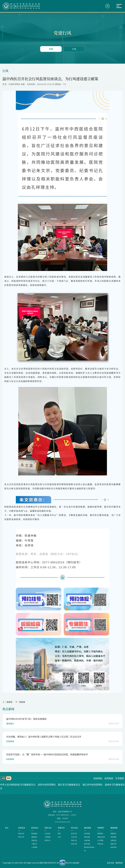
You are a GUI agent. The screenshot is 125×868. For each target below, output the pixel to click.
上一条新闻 (7, 702)
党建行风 (61, 828)
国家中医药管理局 (47, 785)
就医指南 (88, 828)
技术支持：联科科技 (115, 863)
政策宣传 (113, 844)
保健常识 (113, 833)
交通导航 (87, 840)
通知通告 (34, 837)
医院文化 (48, 828)
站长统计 (76, 863)
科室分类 (74, 833)
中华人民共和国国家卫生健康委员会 (18, 785)
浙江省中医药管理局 (93, 785)
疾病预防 (113, 837)
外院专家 (74, 840)
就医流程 (87, 837)
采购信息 (34, 840)
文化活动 (48, 833)
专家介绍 (74, 837)
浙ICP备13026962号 (48, 863)
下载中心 (34, 844)
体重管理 (113, 847)
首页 (7, 828)
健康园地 (114, 828)
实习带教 (100, 840)
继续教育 (100, 833)
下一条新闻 (20, 702)
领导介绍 (21, 837)
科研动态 (100, 844)
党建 (51, 49)
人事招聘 (34, 847)
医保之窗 (74, 844)
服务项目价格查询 (89, 849)
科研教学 (101, 828)
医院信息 (22, 828)
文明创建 (48, 837)
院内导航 (87, 844)
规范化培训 (101, 837)
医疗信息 (74, 828)
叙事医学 (48, 840)
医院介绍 (21, 833)
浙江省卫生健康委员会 (69, 785)
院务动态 (35, 828)
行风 (74, 49)
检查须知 (87, 833)
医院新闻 (34, 833)
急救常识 (113, 840)
